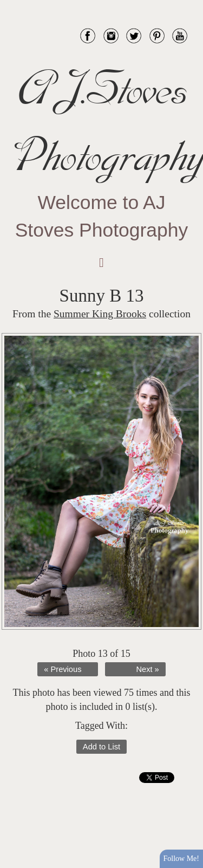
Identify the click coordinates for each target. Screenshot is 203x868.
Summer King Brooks (100, 314)
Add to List (101, 747)
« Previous (63, 669)
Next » (147, 669)
